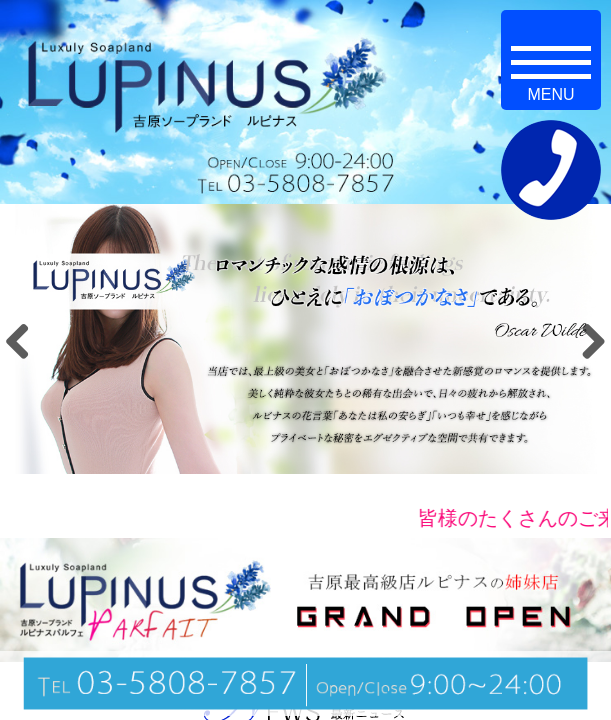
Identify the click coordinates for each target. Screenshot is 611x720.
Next (586, 341)
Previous (25, 341)
